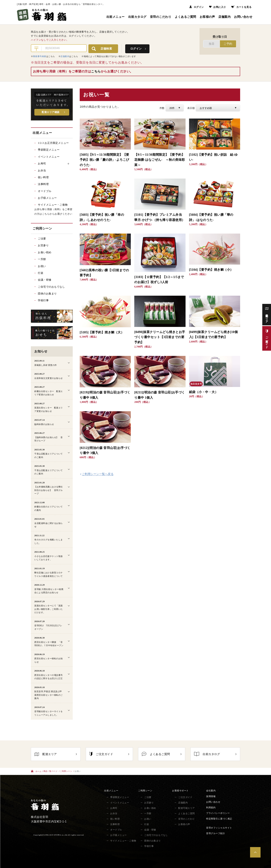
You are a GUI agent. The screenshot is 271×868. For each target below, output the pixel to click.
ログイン (197, 7)
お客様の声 (207, 17)
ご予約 (228, 44)
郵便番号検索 (40, 56)
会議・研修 (45, 280)
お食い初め (45, 252)
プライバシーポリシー (218, 813)
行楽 (41, 273)
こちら (96, 71)
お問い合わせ (243, 17)
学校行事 (43, 300)
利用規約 (211, 808)
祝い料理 (43, 177)
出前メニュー (116, 17)
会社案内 (211, 791)
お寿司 (114, 808)
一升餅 (42, 259)
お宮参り (43, 245)
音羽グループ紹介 (216, 834)
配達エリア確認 (51, 112)
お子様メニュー (47, 198)
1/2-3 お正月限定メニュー (53, 143)
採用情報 (211, 796)
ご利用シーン (66, 771)
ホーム (36, 771)
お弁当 (42, 171)
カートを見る (241, 7)
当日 (211, 44)
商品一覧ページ (50, 771)
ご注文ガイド (109, 754)
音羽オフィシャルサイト (219, 828)
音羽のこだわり (161, 17)
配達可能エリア (187, 808)
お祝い (42, 266)
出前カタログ (137, 17)
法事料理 (43, 184)
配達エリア (56, 754)
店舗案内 (224, 17)
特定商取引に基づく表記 (219, 819)
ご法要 (42, 239)
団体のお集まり (47, 294)
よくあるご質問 (185, 17)
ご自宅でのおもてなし (51, 287)
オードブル (45, 191)
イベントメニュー (49, 157)
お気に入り (218, 7)
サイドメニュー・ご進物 (53, 205)
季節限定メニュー (49, 150)
